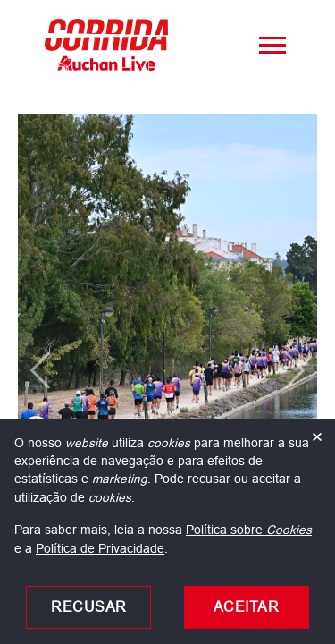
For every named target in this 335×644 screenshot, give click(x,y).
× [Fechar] (317, 437)
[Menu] (272, 45)
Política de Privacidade (100, 548)
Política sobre (249, 530)
